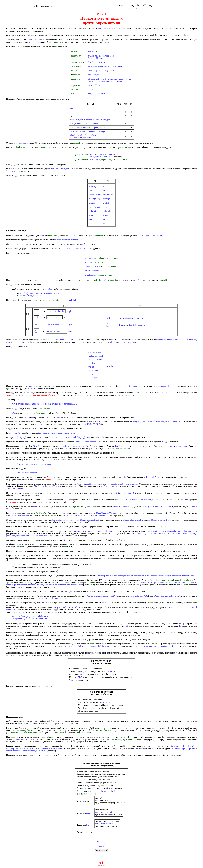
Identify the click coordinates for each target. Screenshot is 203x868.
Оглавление (102, 842)
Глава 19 (102, 846)
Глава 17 (102, 844)
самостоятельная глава (177, 446)
